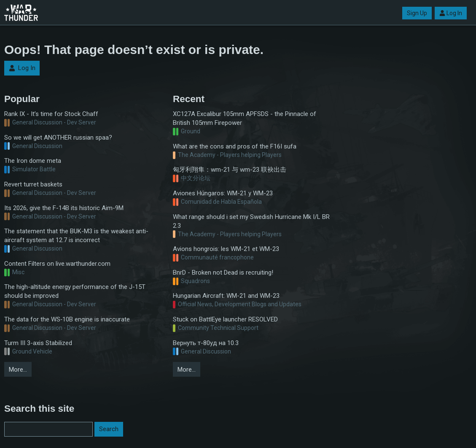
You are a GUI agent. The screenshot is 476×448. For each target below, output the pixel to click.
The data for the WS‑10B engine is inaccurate (67, 319)
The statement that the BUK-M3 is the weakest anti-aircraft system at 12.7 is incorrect (76, 236)
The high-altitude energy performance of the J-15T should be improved (75, 291)
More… (18, 370)
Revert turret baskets (33, 184)
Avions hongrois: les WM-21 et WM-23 (226, 249)
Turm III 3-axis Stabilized (38, 343)
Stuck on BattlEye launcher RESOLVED (225, 319)
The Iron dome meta (33, 161)
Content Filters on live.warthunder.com (57, 264)
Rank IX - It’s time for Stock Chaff (51, 114)
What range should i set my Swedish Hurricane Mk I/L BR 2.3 (251, 221)
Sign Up (417, 13)
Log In (451, 13)
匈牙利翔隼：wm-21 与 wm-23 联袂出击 (230, 170)
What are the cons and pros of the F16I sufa (235, 146)
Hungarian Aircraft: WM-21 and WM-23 (226, 296)
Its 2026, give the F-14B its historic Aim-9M (64, 208)
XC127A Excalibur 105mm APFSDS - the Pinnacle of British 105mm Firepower (245, 118)
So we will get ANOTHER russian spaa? (58, 138)
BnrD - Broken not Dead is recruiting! (223, 273)
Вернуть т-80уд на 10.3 (206, 343)
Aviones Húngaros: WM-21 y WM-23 (223, 193)
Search (109, 429)
